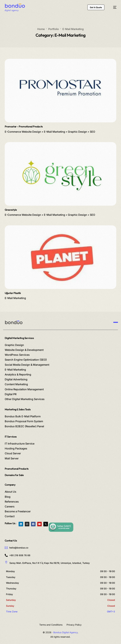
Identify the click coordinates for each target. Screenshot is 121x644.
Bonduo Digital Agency (65, 632)
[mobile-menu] (113, 7)
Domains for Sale (14, 475)
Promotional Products (17, 469)
